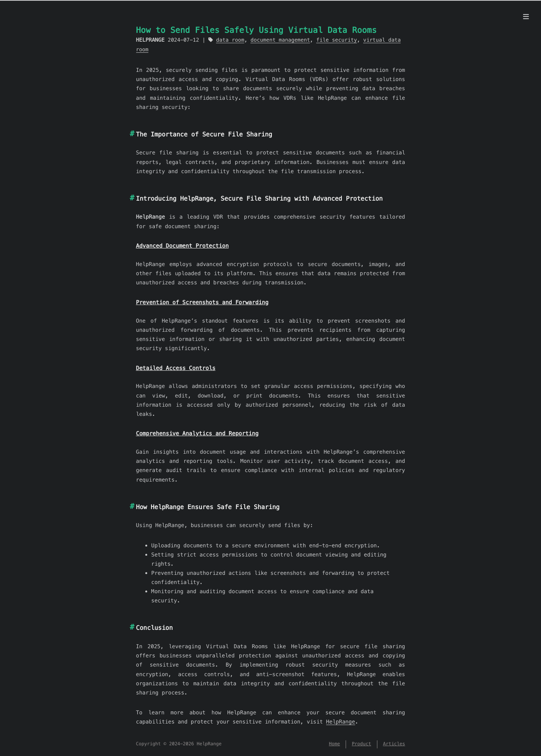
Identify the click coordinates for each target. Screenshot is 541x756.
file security (336, 40)
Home (334, 744)
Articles (394, 744)
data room (230, 40)
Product (361, 744)
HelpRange (341, 722)
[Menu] (526, 17)
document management (280, 40)
